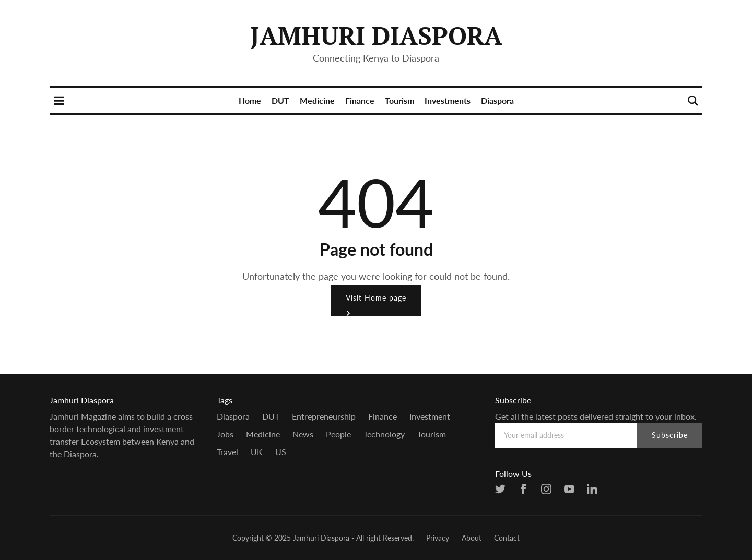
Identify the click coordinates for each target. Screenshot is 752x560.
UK (257, 452)
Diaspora (497, 100)
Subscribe (670, 435)
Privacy (438, 538)
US (281, 452)
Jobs (225, 434)
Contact (507, 538)
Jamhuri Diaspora (376, 35)
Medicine (317, 100)
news (303, 434)
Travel (227, 452)
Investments (448, 100)
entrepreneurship (324, 416)
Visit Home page (376, 305)
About (472, 538)
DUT (280, 100)
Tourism (399, 100)
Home (250, 100)
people (338, 434)
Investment (430, 416)
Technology (384, 434)
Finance (360, 100)
